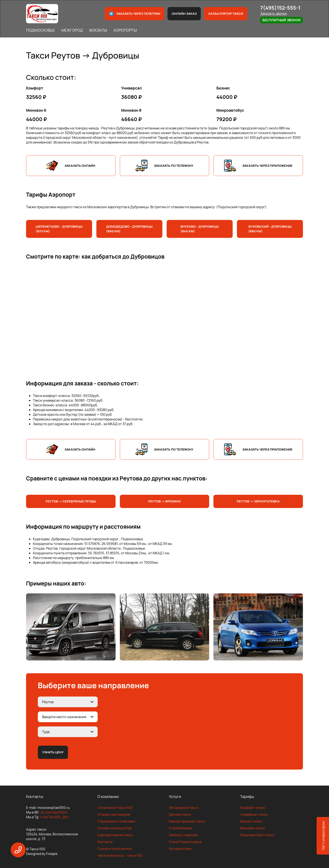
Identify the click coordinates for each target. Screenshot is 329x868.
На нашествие (180, 849)
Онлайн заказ (184, 14)
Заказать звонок (274, 13)
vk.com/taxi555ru (54, 812)
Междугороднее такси (187, 821)
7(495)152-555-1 (280, 8)
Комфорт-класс (253, 808)
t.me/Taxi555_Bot (54, 817)
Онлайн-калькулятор (115, 828)
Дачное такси (180, 814)
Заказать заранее (183, 835)
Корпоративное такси (115, 835)
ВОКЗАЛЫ (98, 30)
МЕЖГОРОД (72, 30)
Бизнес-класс (251, 821)
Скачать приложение (115, 849)
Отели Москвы (181, 828)
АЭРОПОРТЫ (125, 30)
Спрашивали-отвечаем (116, 821)
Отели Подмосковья (185, 842)
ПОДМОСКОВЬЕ (40, 30)
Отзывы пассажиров (114, 814)
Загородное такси (184, 808)
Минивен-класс (253, 828)
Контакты (105, 842)
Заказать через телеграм (135, 14)
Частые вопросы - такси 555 (120, 855)
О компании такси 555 (115, 808)
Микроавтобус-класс (257, 835)
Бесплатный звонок (282, 20)
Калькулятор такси (226, 14)
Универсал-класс (254, 814)
